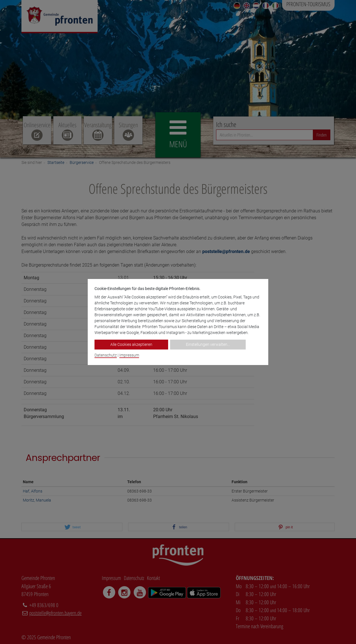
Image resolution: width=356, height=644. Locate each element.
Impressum (129, 355)
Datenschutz (106, 355)
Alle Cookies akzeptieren (131, 344)
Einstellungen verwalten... (208, 344)
